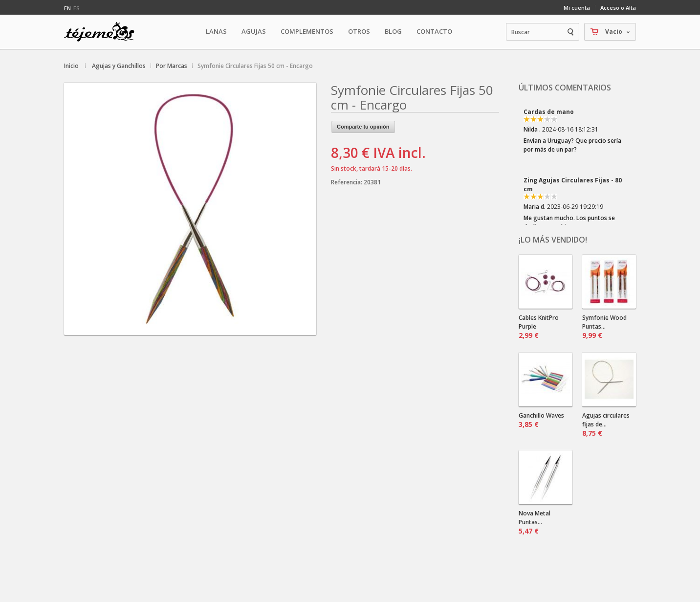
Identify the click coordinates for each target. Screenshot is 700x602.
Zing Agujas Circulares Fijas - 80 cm (573, 185)
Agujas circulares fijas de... (606, 424)
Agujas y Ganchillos (119, 66)
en (67, 8)
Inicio (71, 66)
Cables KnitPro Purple (539, 327)
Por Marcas (172, 66)
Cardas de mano (549, 112)
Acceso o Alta (618, 8)
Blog (393, 31)
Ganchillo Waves (541, 420)
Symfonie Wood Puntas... (604, 327)
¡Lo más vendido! (553, 240)
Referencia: (347, 182)
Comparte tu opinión (363, 127)
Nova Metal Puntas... (535, 522)
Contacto (434, 31)
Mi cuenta (577, 8)
